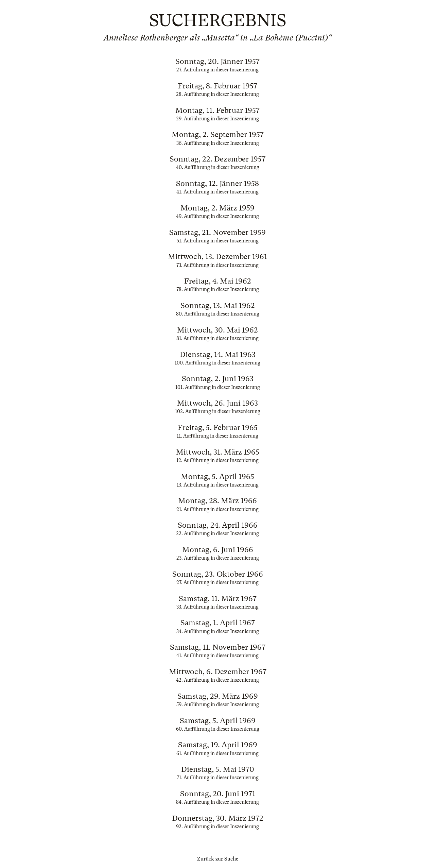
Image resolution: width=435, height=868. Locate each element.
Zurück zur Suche (218, 859)
